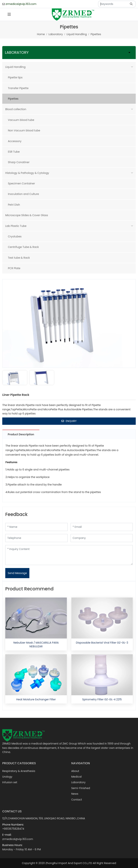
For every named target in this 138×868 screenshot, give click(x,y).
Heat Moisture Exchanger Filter (36, 699)
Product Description (21, 434)
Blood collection (16, 109)
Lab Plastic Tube (16, 226)
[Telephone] (36, 538)
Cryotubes (15, 236)
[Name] (36, 527)
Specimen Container (21, 183)
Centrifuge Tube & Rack (23, 247)
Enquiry (69, 421)
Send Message (17, 573)
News (75, 794)
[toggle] (9, 14)
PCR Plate (14, 268)
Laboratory (79, 782)
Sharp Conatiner (19, 162)
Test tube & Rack (19, 258)
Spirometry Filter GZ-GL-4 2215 (102, 699)
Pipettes (13, 99)
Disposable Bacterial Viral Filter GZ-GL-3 (102, 643)
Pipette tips (15, 77)
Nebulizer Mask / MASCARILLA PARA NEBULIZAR (36, 645)
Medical (77, 777)
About (75, 771)
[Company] (102, 538)
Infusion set (10, 782)
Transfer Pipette (18, 88)
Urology (7, 777)
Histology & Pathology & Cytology (27, 173)
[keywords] (113, 4)
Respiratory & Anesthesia (19, 771)
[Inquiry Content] (69, 555)
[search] (132, 4)
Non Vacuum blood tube (24, 130)
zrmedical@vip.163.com (21, 4)
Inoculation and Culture (23, 194)
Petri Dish (14, 205)
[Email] (102, 527)
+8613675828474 (13, 829)
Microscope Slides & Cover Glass (27, 215)
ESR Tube (14, 152)
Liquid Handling (15, 67)
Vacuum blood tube (21, 120)
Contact (77, 800)
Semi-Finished (81, 788)
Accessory (15, 141)
